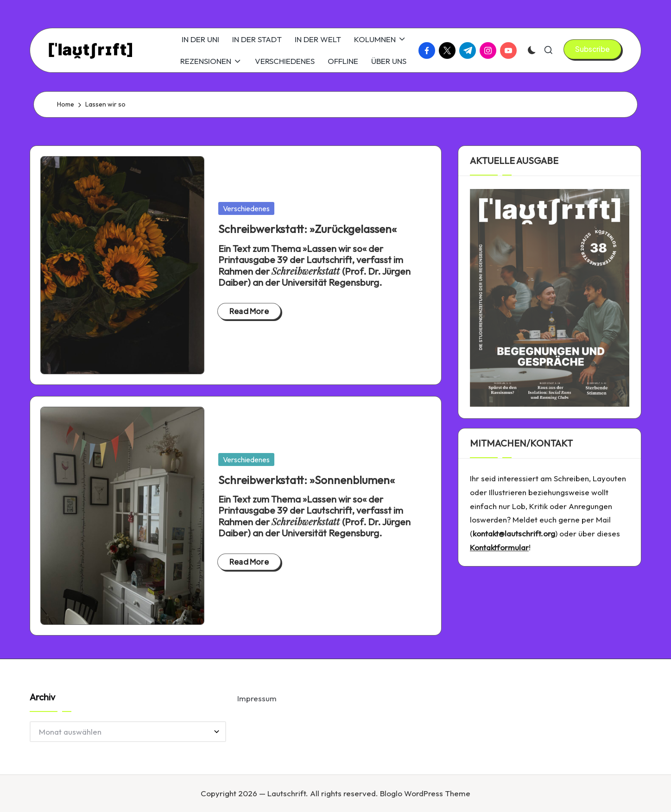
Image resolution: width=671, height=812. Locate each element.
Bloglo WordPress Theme (425, 793)
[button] (592, 49)
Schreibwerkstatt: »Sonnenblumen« (307, 480)
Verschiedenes (246, 208)
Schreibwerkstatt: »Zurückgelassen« (307, 229)
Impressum (257, 698)
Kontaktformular (499, 547)
